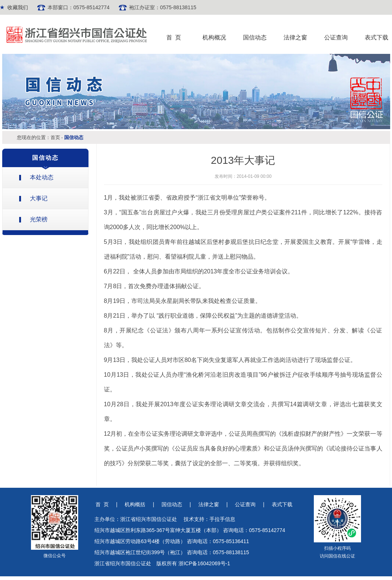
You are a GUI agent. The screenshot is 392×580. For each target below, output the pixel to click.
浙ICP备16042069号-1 (204, 563)
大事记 (39, 198)
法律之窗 (295, 37)
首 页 (174, 37)
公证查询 (336, 37)
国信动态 (255, 37)
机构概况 (214, 37)
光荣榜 (39, 219)
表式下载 (377, 37)
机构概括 (135, 504)
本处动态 (42, 177)
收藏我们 (18, 7)
